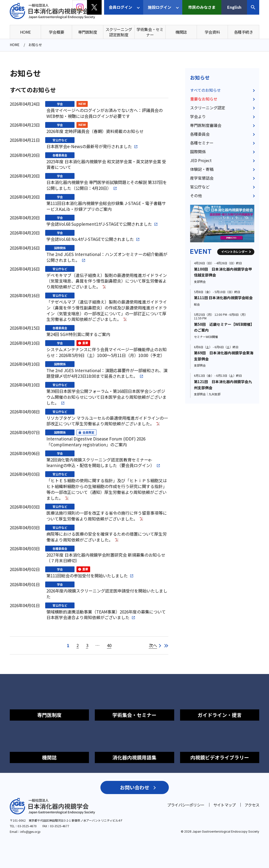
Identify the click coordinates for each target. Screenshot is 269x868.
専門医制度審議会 (206, 125)
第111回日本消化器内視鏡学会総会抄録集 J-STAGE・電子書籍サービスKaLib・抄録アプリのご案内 (106, 206)
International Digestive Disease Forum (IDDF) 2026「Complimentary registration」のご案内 (96, 442)
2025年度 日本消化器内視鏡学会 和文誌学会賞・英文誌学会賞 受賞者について (106, 164)
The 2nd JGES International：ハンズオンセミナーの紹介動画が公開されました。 (107, 257)
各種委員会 (60, 155)
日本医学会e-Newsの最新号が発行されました (89, 146)
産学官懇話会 (202, 178)
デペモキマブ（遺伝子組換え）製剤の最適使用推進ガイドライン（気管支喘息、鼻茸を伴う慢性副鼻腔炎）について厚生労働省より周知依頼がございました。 (107, 281)
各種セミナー (202, 143)
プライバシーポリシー (186, 805)
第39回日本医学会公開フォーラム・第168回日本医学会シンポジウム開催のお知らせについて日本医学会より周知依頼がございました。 (107, 397)
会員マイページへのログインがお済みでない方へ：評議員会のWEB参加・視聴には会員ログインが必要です (105, 113)
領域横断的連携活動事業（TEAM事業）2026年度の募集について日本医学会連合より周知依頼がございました (106, 615)
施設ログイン (160, 7)
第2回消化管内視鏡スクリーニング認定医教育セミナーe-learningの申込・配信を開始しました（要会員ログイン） (100, 463)
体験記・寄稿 (202, 169)
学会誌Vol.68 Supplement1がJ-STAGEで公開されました (99, 224)
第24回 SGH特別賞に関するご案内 (78, 334)
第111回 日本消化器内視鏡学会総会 (223, 298)
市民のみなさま (202, 7)
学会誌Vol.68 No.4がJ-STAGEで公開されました (90, 239)
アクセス (252, 805)
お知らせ (200, 77)
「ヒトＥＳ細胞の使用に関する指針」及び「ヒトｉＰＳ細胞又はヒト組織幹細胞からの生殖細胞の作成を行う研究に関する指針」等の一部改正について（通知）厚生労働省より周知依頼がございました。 (107, 489)
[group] (222, 224)
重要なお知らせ (204, 99)
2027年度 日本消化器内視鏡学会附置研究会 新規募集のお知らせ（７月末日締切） (106, 558)
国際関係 (60, 248)
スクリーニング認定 (208, 108)
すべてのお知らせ (205, 90)
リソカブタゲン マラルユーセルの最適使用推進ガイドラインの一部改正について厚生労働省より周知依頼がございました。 (107, 421)
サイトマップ (224, 805)
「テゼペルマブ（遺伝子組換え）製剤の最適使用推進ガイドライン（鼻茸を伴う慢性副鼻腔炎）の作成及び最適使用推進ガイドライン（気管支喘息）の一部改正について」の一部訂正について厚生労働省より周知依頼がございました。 (107, 311)
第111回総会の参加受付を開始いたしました (87, 576)
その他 (196, 195)
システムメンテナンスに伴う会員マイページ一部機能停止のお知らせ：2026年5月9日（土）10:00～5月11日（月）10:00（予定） (107, 352)
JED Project (201, 160)
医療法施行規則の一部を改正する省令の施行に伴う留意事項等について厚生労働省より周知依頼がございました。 (107, 516)
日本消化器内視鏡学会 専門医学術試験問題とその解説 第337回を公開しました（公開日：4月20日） (107, 185)
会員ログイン (120, 7)
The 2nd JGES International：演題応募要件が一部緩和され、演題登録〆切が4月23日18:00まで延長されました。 (107, 373)
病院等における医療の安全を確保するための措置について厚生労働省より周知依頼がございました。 (107, 537)
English (234, 7)
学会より (198, 116)
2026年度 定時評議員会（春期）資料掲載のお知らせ (95, 131)
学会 (60, 104)
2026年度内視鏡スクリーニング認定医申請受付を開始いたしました (107, 594)
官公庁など (60, 140)
